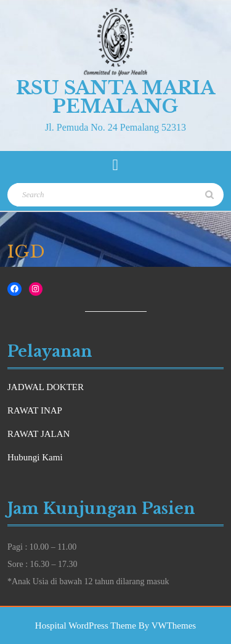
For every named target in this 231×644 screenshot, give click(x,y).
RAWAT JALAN (38, 434)
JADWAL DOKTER (46, 387)
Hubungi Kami (35, 457)
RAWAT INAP (35, 410)
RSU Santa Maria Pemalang (115, 97)
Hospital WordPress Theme (86, 626)
